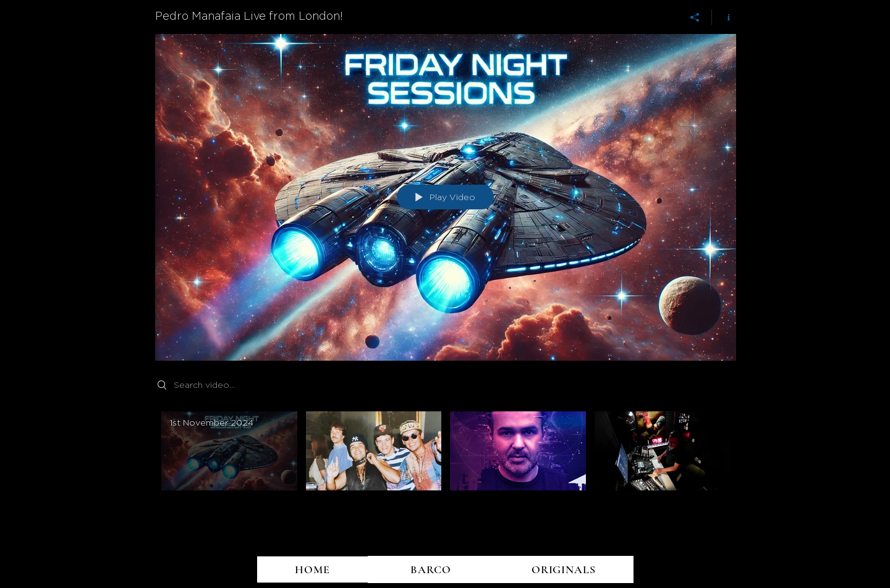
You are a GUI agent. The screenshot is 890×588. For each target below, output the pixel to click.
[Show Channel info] (724, 17)
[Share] (695, 17)
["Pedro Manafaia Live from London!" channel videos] (446, 465)
